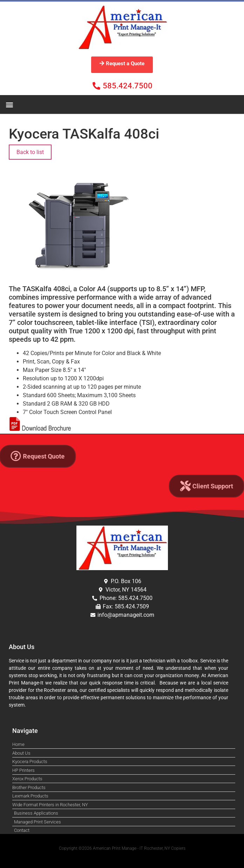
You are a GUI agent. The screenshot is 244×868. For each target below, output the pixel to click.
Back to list (30, 152)
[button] (9, 104)
